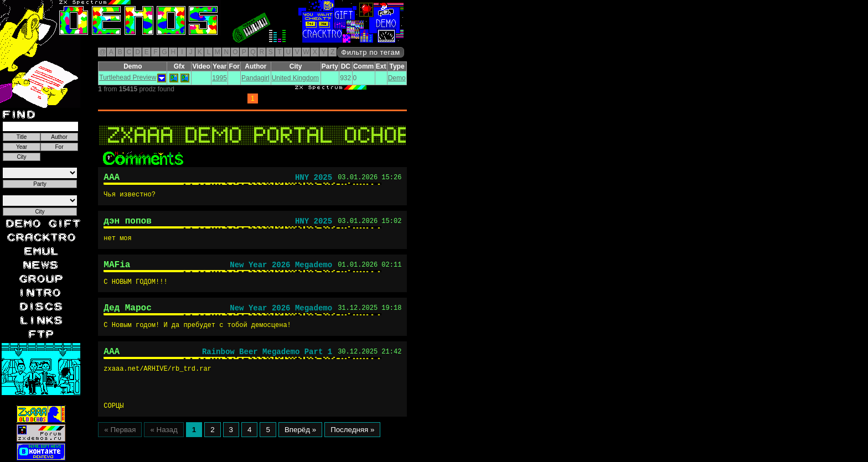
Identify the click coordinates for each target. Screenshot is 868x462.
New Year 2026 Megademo (281, 270)
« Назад (164, 441)
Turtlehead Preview (128, 77)
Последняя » (352, 441)
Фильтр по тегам (370, 52)
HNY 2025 (314, 179)
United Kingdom (295, 78)
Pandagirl (255, 78)
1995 (219, 78)
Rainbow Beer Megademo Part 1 (267, 362)
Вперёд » (300, 441)
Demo (397, 78)
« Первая (120, 441)
